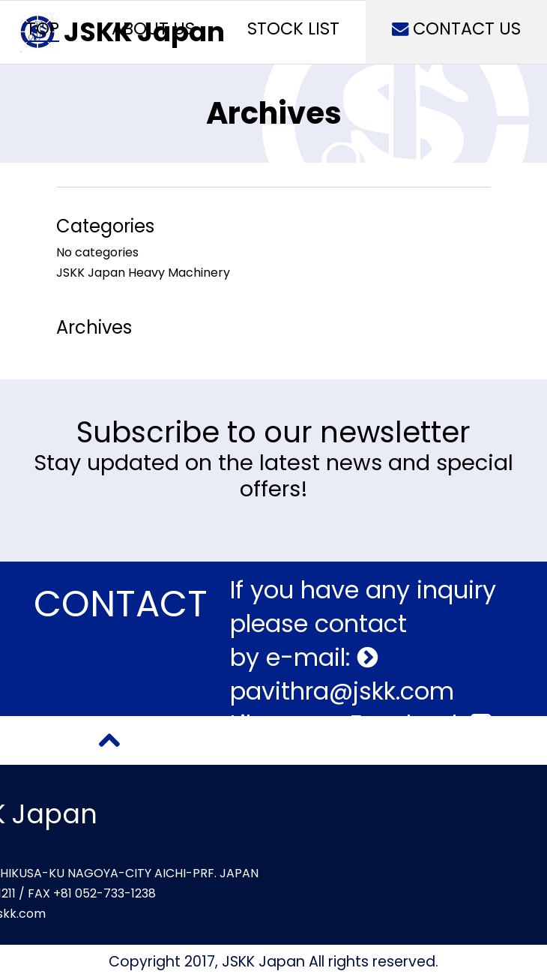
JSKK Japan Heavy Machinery (143, 273)
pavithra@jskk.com (342, 691)
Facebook (420, 724)
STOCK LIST (293, 28)
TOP (43, 28)
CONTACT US (456, 28)
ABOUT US (153, 28)
